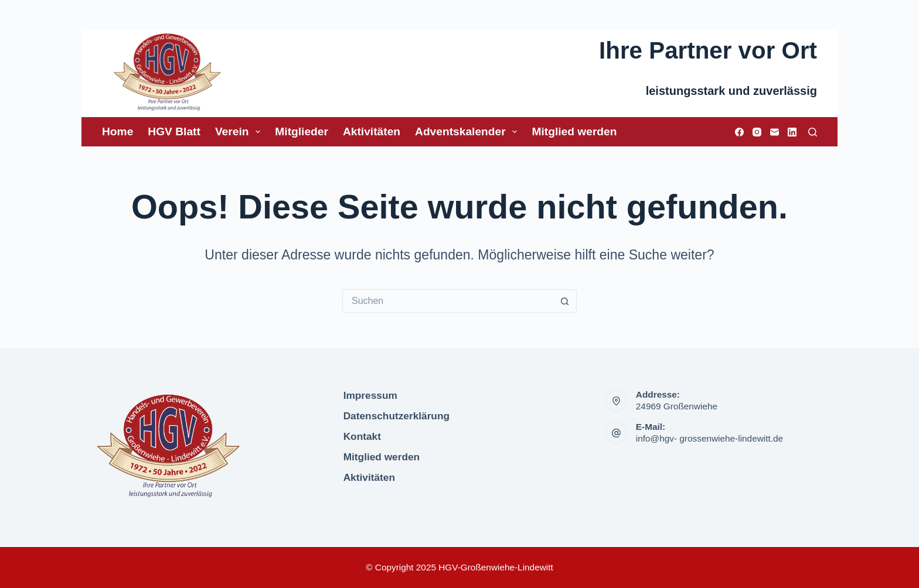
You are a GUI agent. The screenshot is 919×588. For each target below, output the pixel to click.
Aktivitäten (372, 131)
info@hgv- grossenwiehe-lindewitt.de (709, 438)
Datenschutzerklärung (396, 416)
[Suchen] (813, 132)
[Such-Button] (565, 301)
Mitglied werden (574, 131)
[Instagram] (757, 132)
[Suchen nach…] (448, 301)
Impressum (370, 395)
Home (118, 131)
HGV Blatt (174, 131)
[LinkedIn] (792, 132)
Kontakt (362, 436)
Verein (240, 132)
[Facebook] (739, 132)
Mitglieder (302, 131)
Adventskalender (468, 132)
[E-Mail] (775, 132)
